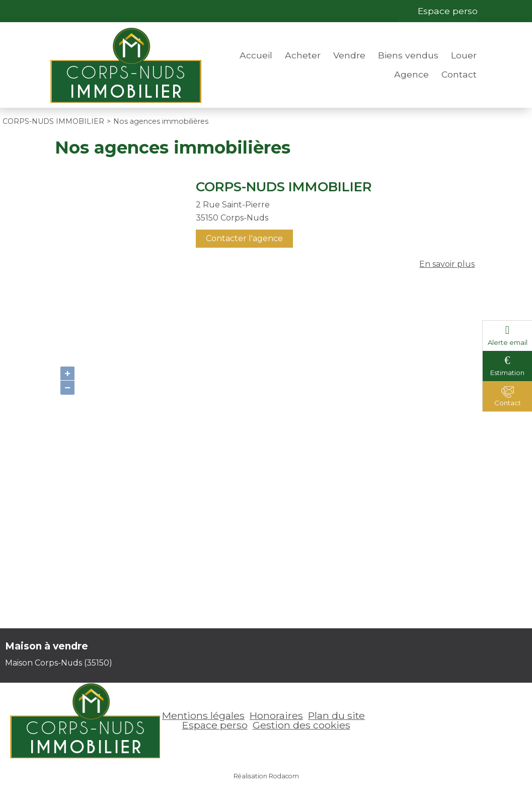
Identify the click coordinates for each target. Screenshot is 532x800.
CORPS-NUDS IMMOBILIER (284, 187)
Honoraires (276, 715)
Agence (411, 74)
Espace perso (448, 11)
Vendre (349, 55)
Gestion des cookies (301, 725)
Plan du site (336, 715)
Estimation (507, 373)
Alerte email (508, 342)
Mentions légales (203, 715)
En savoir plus (447, 264)
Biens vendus (408, 55)
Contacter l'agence (244, 238)
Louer (464, 55)
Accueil (256, 55)
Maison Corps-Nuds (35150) (59, 663)
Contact (459, 74)
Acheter (303, 55)
